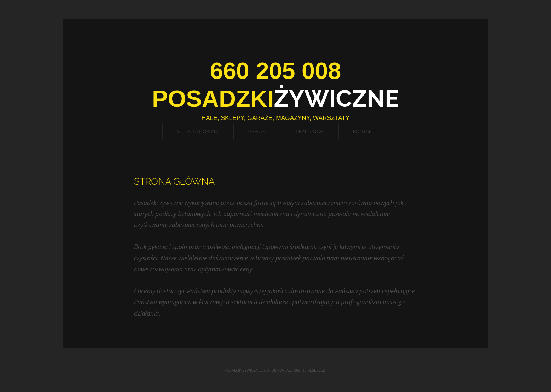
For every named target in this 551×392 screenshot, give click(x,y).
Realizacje (310, 131)
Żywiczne (275, 99)
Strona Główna (198, 131)
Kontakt (364, 131)
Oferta (257, 131)
